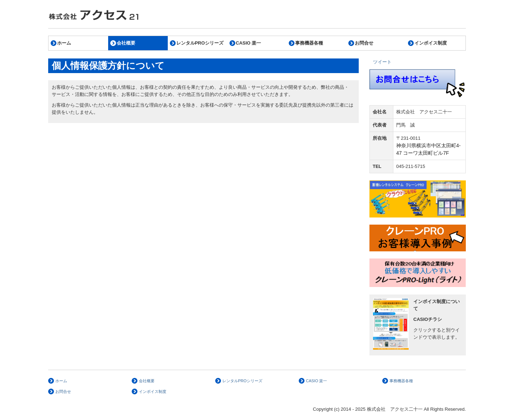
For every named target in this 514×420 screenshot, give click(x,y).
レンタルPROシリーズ (200, 43)
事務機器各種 (309, 43)
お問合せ (364, 43)
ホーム (64, 43)
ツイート (382, 62)
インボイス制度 (431, 43)
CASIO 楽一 (249, 43)
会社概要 (126, 43)
